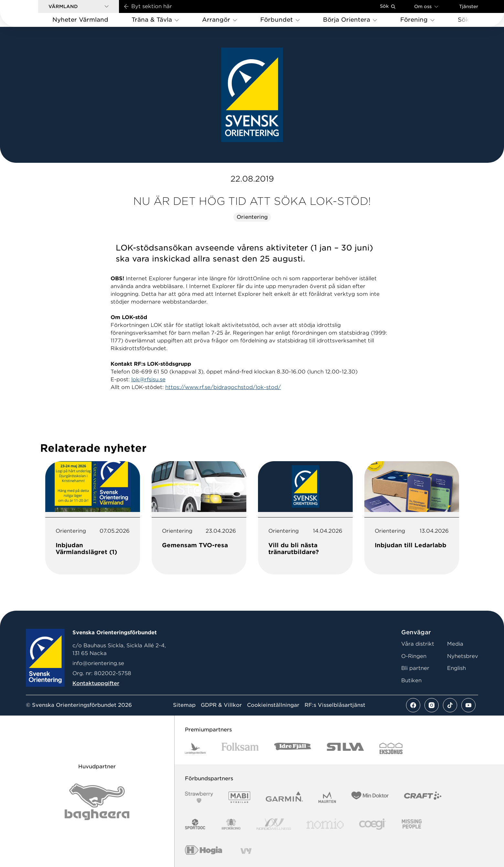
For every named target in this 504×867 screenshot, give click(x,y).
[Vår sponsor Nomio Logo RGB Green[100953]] (325, 824)
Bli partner (415, 668)
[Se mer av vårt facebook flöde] (413, 705)
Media (455, 644)
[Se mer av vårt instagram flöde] (432, 705)
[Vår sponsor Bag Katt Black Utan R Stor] (97, 802)
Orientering (252, 217)
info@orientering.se (98, 663)
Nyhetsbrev (463, 656)
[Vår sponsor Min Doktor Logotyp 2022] (370, 797)
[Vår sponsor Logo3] (372, 824)
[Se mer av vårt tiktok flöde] (450, 705)
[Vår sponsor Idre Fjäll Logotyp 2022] (293, 748)
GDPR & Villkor (221, 705)
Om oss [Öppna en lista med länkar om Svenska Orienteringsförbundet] (426, 6)
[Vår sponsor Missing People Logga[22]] (412, 824)
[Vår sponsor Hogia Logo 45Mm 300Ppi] (204, 851)
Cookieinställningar (273, 705)
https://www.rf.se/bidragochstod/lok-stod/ (223, 387)
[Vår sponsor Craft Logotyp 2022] (423, 797)
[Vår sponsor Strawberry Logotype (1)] (199, 797)
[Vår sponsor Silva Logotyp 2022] (345, 748)
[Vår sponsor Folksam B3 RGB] (240, 748)
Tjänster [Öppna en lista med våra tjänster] (469, 6)
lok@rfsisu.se (148, 379)
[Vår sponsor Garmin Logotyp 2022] (284, 797)
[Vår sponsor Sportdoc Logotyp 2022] (195, 824)
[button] (79, 6)
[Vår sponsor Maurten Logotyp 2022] (327, 797)
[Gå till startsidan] (29, 13)
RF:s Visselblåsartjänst (335, 705)
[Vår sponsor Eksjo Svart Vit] (391, 748)
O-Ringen (414, 656)
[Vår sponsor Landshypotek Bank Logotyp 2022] (196, 748)
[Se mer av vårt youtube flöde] (468, 705)
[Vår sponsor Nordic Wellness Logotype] (274, 824)
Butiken (411, 680)
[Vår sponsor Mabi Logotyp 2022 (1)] (239, 797)
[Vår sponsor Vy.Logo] (246, 851)
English (456, 668)
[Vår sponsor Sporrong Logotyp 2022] (231, 824)
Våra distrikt (418, 644)
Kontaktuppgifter (96, 683)
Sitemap (184, 705)
